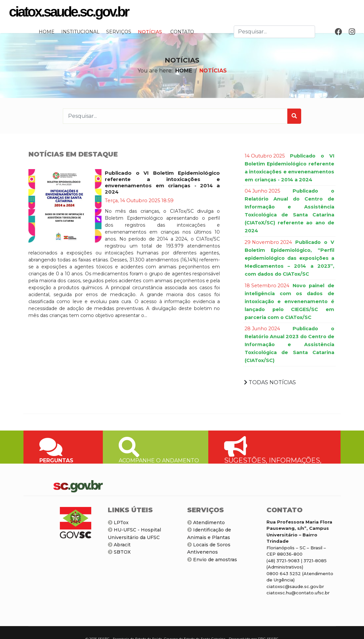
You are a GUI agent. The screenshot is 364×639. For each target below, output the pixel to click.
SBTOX (119, 552)
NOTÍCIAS (150, 32)
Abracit (119, 545)
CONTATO (182, 32)
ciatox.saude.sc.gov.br (69, 12)
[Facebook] (339, 32)
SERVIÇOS (119, 32)
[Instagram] (352, 32)
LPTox (118, 523)
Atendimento (206, 523)
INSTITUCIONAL (80, 32)
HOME (47, 32)
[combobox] (274, 32)
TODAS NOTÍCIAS (270, 382)
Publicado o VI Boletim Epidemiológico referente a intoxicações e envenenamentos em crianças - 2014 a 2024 (162, 182)
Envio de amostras (212, 560)
